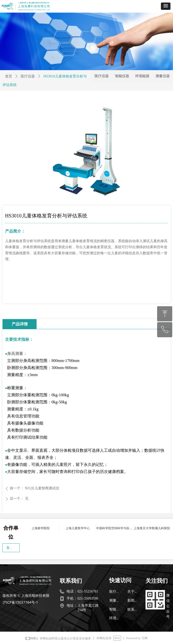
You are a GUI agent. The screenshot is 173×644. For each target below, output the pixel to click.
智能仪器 (122, 76)
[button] (166, 6)
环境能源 (142, 76)
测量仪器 (163, 76)
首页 (9, 76)
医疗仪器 (28, 76)
